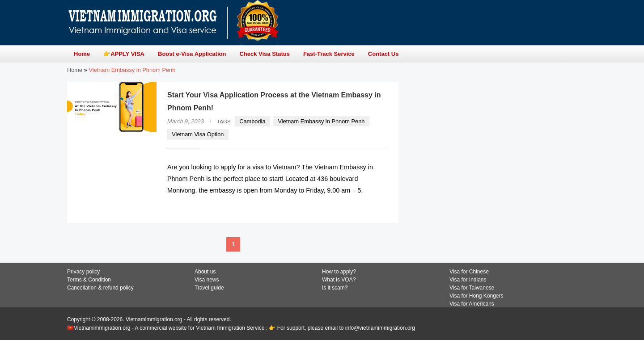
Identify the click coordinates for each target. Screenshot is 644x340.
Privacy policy (83, 272)
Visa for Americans (472, 304)
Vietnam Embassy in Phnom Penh (321, 121)
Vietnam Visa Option (198, 134)
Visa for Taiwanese (472, 288)
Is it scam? (335, 288)
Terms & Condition (89, 280)
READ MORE (361, 208)
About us (205, 272)
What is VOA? (339, 280)
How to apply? (339, 272)
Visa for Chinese (469, 272)
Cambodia (252, 121)
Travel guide (209, 288)
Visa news (207, 280)
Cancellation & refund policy (100, 288)
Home (75, 70)
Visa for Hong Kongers (477, 296)
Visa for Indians (468, 280)
